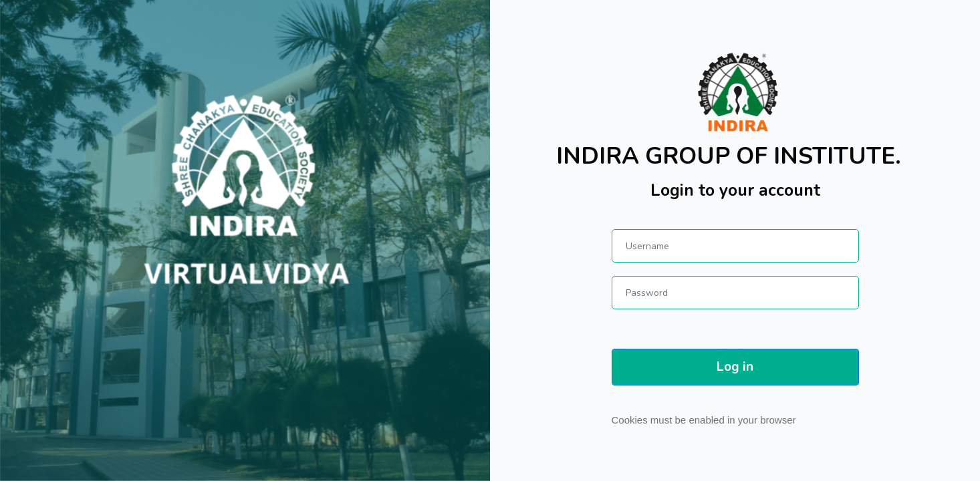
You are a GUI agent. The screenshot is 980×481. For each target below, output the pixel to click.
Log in (735, 367)
